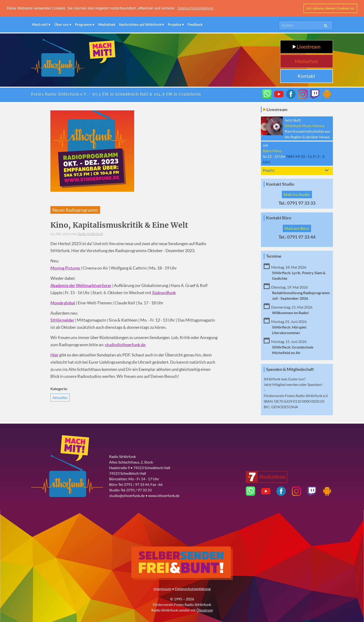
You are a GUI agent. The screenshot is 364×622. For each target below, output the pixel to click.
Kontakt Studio (280, 184)
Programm (83, 24)
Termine (274, 256)
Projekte (175, 24)
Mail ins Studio (297, 194)
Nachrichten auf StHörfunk (140, 24)
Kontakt (306, 76)
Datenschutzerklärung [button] (195, 8)
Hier (54, 355)
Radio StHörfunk (90, 234)
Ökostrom (205, 610)
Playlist (269, 170)
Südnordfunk (164, 292)
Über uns (62, 24)
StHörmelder (62, 320)
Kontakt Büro (279, 218)
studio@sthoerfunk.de (125, 344)
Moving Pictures (65, 268)
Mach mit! (40, 24)
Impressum (162, 588)
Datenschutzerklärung (193, 588)
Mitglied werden (285, 384)
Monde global (63, 302)
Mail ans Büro (297, 228)
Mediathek (107, 24)
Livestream (307, 46)
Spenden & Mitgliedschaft (290, 369)
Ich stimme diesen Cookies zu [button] (330, 8)
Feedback (195, 24)
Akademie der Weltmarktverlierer (81, 285)
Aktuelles (60, 397)
